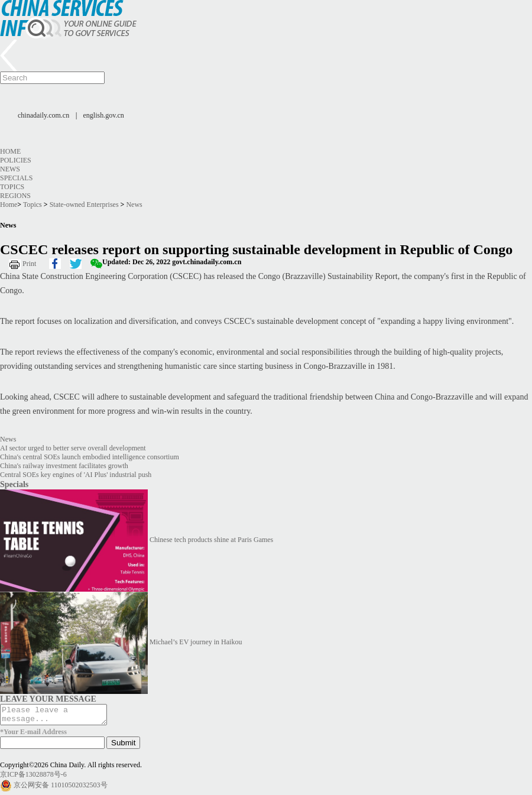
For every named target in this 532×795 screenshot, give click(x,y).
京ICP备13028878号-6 (33, 778)
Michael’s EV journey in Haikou (196, 642)
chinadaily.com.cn (43, 115)
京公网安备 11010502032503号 (61, 788)
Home (10, 151)
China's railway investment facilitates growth (64, 466)
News (10, 169)
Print (29, 264)
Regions (15, 196)
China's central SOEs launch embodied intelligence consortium (90, 457)
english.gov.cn (104, 115)
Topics (12, 187)
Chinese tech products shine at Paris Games (211, 540)
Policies (16, 160)
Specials (16, 178)
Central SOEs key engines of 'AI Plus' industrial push (76, 475)
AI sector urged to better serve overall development (73, 448)
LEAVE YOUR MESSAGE (48, 699)
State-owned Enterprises (84, 205)
